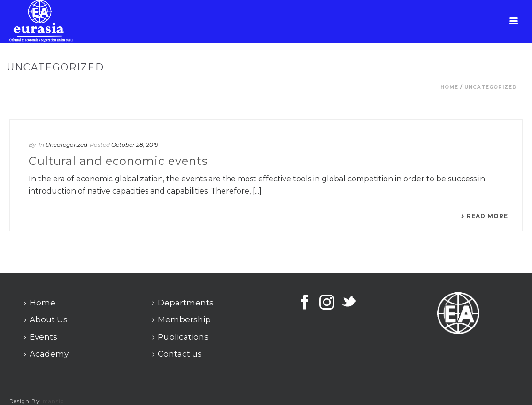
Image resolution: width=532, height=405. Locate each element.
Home (449, 87)
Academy (46, 354)
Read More (484, 216)
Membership (181, 319)
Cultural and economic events (118, 161)
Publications (180, 337)
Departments (183, 303)
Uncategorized (491, 87)
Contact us (177, 354)
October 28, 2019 (135, 144)
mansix (53, 401)
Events (41, 337)
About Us (46, 319)
